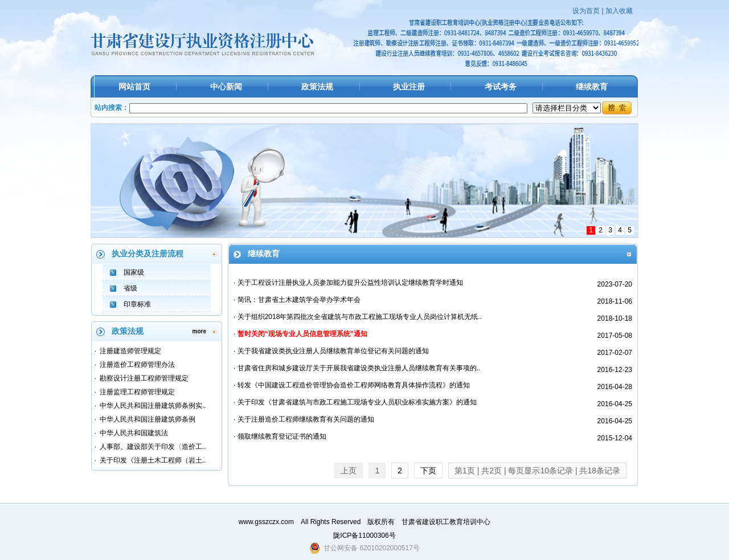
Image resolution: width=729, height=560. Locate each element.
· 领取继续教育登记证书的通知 (280, 436)
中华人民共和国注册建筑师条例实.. (153, 406)
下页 (428, 471)
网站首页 (134, 87)
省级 (130, 288)
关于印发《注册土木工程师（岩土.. (153, 460)
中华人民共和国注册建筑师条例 (148, 419)
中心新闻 (226, 87)
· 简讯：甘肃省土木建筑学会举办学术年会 (297, 300)
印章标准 (137, 304)
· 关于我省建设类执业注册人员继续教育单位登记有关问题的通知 (331, 351)
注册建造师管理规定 (130, 351)
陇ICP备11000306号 (364, 536)
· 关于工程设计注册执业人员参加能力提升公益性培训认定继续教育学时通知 (348, 283)
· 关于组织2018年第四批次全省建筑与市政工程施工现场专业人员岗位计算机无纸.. (358, 317)
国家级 (134, 272)
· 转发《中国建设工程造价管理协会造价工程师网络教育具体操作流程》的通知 (352, 385)
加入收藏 (619, 11)
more (199, 331)
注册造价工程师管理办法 (137, 365)
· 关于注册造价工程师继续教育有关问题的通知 (304, 419)
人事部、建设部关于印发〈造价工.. (153, 447)
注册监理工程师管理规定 (137, 392)
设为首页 (586, 11)
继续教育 (592, 87)
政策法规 (317, 87)
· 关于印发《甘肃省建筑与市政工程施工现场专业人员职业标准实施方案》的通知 (355, 402)
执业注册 (409, 87)
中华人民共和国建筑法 (134, 433)
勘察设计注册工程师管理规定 (144, 378)
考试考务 (501, 87)
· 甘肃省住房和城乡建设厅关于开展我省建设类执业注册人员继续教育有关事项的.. (357, 368)
